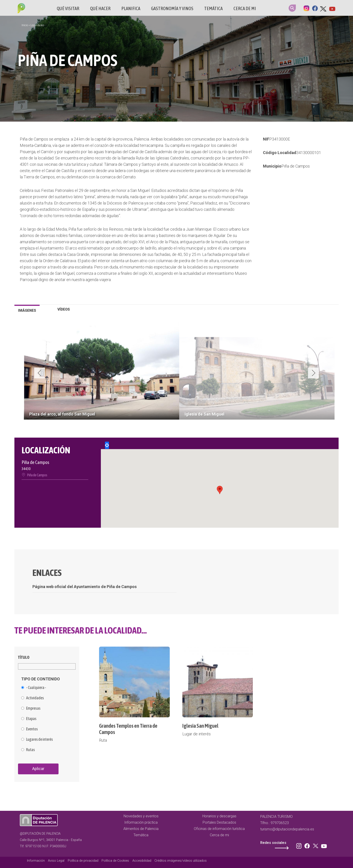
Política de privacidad (83, 861)
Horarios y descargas (219, 816)
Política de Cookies (115, 861)
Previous (40, 373)
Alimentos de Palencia (141, 829)
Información (36, 861)
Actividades (35, 698)
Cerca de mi (245, 8)
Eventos (32, 729)
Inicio (25, 25)
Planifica (131, 8)
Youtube (332, 8)
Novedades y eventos (141, 816)
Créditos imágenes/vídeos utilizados (181, 861)
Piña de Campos (296, 166)
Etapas (31, 719)
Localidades (37, 25)
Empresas (33, 708)
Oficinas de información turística (219, 829)
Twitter (324, 8)
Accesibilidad (142, 861)
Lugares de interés (40, 739)
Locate (107, 445)
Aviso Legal (56, 861)
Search (292, 8)
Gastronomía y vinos (172, 8)
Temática (213, 8)
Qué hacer (100, 8)
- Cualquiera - (36, 688)
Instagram (306, 8)
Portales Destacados (219, 822)
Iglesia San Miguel (200, 726)
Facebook (315, 8)
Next (313, 373)
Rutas (31, 750)
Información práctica (141, 822)
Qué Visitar (68, 8)
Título (24, 657)
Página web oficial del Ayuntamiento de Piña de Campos (85, 587)
